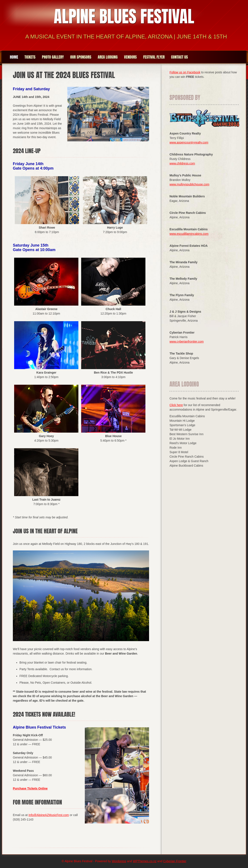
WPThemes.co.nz (145, 861)
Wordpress (119, 861)
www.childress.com (182, 163)
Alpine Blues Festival (124, 16)
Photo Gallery (53, 57)
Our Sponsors (81, 57)
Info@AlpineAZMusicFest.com (49, 815)
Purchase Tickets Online (30, 788)
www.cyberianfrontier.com (187, 342)
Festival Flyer (154, 57)
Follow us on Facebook (185, 72)
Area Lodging (108, 57)
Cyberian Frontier (175, 861)
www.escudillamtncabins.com (189, 234)
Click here (176, 405)
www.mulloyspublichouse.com (189, 184)
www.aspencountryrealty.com (189, 142)
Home (14, 57)
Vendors (130, 57)
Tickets (30, 57)
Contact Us (180, 57)
